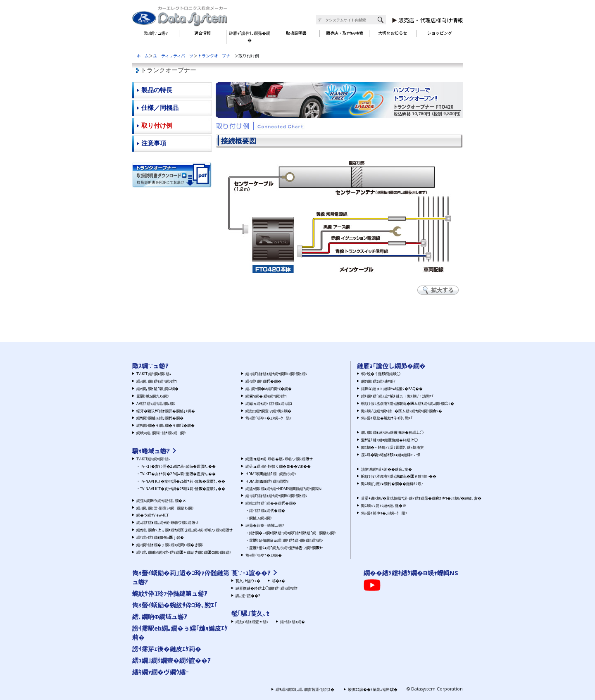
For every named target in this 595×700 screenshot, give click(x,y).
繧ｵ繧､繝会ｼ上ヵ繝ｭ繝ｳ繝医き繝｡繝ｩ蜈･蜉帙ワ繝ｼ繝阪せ (184, 530)
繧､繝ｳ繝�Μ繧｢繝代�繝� (269, 389)
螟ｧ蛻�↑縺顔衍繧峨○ (381, 374)
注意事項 (154, 143)
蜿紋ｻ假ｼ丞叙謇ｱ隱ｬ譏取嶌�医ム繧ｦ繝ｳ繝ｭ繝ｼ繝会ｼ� (408, 404)
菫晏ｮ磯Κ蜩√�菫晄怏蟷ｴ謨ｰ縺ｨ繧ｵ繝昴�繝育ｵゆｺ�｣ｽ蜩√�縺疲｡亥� (421, 498)
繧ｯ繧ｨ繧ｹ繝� (293, 622)
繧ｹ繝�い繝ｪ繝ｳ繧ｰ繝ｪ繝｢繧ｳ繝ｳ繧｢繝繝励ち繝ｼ (293, 533)
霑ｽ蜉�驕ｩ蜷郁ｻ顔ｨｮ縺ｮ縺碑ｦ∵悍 (391, 455)
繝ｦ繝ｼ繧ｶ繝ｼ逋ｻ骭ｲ (378, 381)
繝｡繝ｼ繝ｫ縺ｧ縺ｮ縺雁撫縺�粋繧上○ (392, 432)
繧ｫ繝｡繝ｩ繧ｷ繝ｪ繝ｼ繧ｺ (157, 381)
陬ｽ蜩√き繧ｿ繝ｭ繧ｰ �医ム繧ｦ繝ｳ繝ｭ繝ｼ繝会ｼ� (402, 411)
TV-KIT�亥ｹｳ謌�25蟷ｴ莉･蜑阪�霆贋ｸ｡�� (178, 474)
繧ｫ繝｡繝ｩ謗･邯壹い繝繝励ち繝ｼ (165, 508)
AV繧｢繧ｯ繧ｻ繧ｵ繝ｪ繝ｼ (156, 404)
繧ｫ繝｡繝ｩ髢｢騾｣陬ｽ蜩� (157, 389)
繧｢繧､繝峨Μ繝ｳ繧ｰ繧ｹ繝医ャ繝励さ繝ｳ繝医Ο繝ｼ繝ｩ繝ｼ (184, 552)
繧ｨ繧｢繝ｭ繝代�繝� (263, 381)
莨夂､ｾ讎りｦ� (248, 581)
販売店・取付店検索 (345, 33)
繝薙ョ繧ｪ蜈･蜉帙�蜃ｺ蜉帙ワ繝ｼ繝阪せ (279, 459)
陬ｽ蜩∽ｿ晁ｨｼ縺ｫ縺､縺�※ (384, 506)
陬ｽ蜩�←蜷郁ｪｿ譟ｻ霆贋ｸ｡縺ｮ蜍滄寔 (393, 447)
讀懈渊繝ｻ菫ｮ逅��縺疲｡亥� (387, 469)
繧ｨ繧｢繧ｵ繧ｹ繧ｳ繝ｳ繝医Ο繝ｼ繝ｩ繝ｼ (277, 374)
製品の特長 (157, 90)
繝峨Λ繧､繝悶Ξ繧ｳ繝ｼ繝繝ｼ (161, 433)
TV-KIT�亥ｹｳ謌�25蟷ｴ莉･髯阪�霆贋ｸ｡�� (178, 466)
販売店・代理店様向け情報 (431, 20)
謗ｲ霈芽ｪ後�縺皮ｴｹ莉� (167, 649)
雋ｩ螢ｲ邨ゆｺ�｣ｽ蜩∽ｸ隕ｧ (269, 418)
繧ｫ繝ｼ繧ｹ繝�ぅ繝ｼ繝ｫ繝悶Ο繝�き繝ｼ (170, 545)
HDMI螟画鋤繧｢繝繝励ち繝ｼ (271, 474)
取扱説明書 (296, 33)
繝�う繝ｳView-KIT (152, 515)
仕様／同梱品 (160, 108)
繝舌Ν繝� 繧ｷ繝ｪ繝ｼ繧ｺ (266, 396)
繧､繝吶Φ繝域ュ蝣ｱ (160, 617)
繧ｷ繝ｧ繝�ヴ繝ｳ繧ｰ (161, 672)
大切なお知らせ (393, 33)
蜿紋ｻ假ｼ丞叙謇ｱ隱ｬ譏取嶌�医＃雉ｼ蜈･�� (399, 476)
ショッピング (440, 33)
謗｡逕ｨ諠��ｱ (248, 596)
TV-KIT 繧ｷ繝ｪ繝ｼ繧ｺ (154, 374)
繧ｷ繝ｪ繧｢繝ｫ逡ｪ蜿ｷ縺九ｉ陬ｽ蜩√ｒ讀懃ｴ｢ (397, 396)
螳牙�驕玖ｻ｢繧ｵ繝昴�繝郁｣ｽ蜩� (166, 411)
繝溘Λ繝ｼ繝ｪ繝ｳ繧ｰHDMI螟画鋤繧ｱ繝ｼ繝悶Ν (283, 489)
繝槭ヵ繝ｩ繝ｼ (261, 518)
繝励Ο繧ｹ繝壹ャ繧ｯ (252, 622)
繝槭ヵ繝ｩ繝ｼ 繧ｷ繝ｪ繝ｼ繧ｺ (269, 404)
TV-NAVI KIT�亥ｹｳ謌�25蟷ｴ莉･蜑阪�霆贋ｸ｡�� (183, 489)
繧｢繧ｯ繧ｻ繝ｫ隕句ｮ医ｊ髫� (160, 537)
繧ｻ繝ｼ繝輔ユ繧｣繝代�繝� (160, 418)
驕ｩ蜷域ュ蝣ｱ (151, 451)
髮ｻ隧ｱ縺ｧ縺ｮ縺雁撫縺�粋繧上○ (389, 440)
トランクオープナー (216, 56)
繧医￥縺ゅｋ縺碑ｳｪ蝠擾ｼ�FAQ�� (392, 389)
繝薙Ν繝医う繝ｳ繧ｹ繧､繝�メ (161, 501)
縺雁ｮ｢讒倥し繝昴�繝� (250, 37)
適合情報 (202, 33)
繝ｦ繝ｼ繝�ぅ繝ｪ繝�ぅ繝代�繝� (165, 425)
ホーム (143, 56)
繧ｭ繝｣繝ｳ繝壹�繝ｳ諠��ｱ (171, 660)
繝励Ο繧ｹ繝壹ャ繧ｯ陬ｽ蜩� (269, 411)
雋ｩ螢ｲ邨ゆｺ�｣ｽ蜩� (264, 555)
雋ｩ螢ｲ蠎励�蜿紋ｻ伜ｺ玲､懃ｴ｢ (387, 418)
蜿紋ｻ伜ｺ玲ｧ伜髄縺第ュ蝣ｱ (170, 593)
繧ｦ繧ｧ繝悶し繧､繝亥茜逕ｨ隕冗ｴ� (305, 689)
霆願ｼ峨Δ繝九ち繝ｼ (153, 396)
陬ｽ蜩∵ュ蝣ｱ (156, 33)
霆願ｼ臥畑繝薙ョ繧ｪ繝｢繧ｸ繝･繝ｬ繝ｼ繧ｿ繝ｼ (286, 540)
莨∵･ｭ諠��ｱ (251, 573)
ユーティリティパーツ (173, 56)
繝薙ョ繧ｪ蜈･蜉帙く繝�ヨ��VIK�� (278, 466)
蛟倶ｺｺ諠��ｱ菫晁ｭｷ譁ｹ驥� (373, 689)
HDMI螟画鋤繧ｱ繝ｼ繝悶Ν (267, 481)
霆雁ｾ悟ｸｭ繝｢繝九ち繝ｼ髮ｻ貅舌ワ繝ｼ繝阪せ (286, 548)
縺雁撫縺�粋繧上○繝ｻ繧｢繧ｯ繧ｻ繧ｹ (267, 588)
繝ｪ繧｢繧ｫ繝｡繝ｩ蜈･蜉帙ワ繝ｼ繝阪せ (168, 523)
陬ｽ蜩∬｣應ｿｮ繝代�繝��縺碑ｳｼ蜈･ (392, 484)
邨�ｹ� (278, 581)
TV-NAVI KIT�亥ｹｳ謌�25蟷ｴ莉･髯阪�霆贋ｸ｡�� (183, 481)
